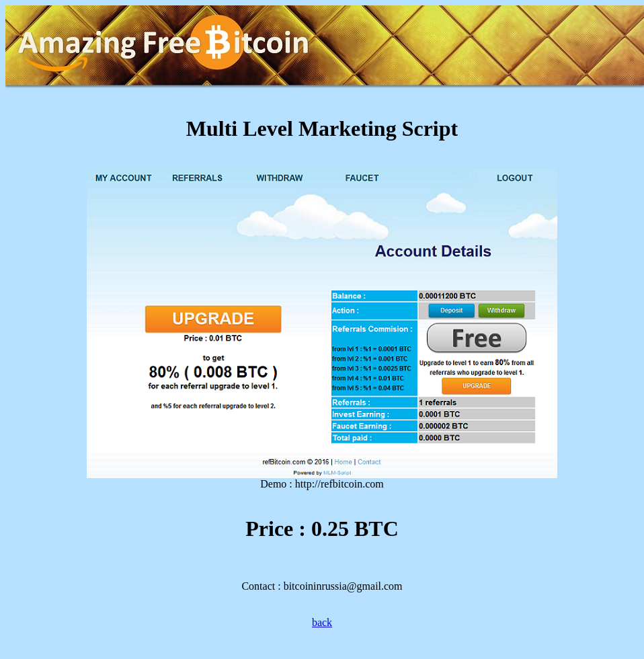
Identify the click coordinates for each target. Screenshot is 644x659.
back (322, 622)
